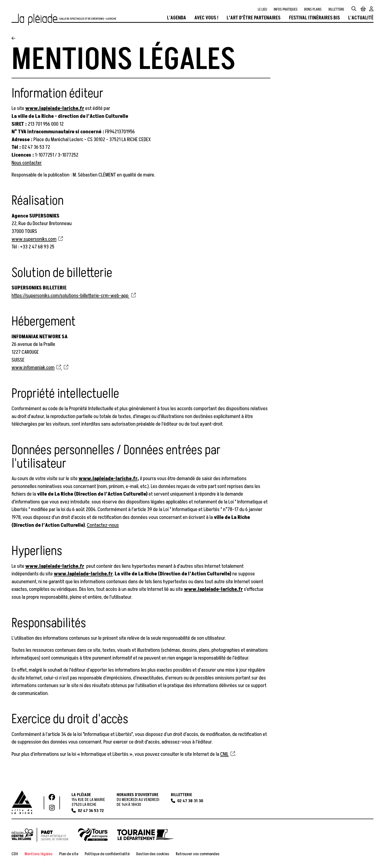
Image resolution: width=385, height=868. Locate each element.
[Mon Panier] (363, 9)
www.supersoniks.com (37, 239)
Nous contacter (27, 163)
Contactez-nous (103, 525)
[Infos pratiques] (286, 9)
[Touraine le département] (146, 835)
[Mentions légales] (39, 854)
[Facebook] (52, 798)
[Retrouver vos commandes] (198, 854)
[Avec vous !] (206, 18)
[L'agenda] (177, 18)
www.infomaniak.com (36, 368)
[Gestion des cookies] (153, 854)
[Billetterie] (336, 9)
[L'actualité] (361, 18)
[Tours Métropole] (93, 835)
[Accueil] (37, 20)
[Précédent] (13, 39)
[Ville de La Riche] (22, 802)
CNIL (228, 754)
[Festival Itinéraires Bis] (314, 18)
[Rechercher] (354, 9)
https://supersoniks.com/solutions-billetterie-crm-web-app (74, 296)
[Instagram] (52, 808)
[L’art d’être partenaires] (254, 18)
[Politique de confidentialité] (107, 854)
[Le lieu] (262, 9)
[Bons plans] (313, 9)
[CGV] (15, 854)
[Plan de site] (69, 854)
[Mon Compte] (371, 9)
